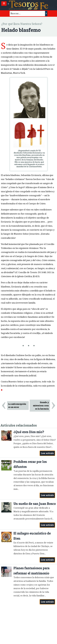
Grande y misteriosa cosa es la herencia (41, 406)
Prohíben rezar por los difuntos (30, 464)
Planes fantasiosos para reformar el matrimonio (32, 571)
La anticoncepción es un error (17, 406)
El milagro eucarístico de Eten (32, 536)
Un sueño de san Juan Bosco (35, 504)
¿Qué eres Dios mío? (29, 432)
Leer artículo (47, 453)
